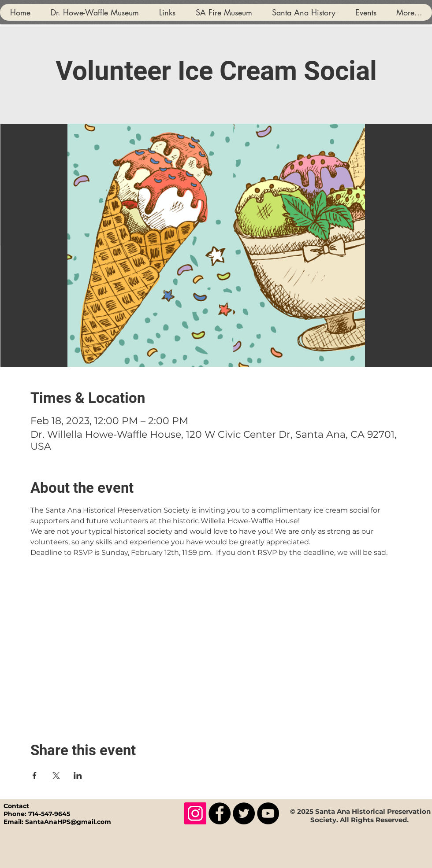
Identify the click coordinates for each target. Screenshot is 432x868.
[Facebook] (220, 813)
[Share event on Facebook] (35, 776)
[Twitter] (244, 813)
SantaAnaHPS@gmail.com (68, 822)
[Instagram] (195, 813)
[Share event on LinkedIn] (78, 776)
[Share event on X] (56, 776)
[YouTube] (268, 813)
